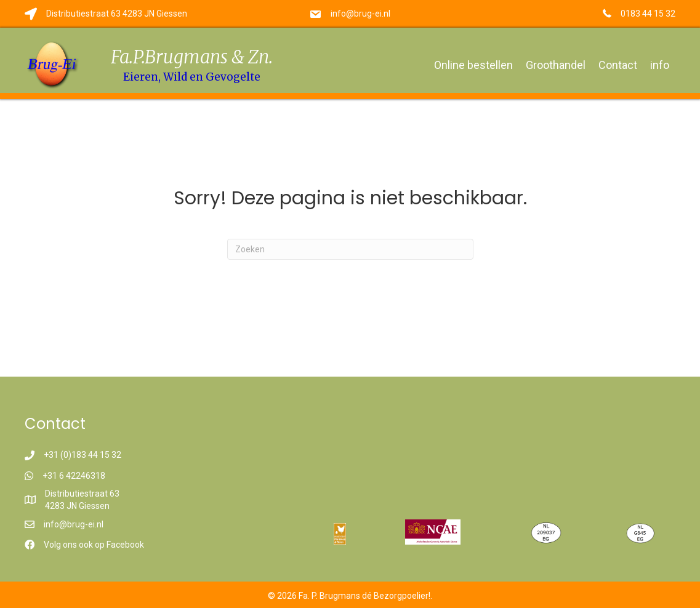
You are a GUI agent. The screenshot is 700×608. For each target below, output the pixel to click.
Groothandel (556, 65)
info (660, 65)
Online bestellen (473, 65)
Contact (618, 65)
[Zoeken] (350, 249)
